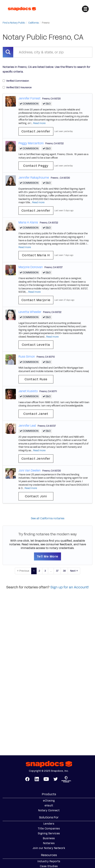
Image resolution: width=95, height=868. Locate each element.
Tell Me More (47, 556)
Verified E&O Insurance (17, 87)
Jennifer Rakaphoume (34, 178)
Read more (39, 123)
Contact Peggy (36, 166)
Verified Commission (16, 81)
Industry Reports (49, 861)
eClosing (49, 801)
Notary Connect (49, 810)
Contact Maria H (36, 255)
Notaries (49, 843)
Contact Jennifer (36, 131)
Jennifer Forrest (29, 98)
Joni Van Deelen (30, 470)
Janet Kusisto (28, 391)
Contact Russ (36, 379)
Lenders (49, 824)
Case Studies (49, 866)
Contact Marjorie (36, 300)
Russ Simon (27, 357)
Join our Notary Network (49, 848)
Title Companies (49, 829)
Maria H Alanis (28, 222)
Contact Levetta (36, 345)
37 (57, 571)
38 (64, 571)
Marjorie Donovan (31, 267)
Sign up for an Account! (70, 587)
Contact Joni (36, 496)
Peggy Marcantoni (31, 143)
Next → (74, 571)
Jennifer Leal (27, 426)
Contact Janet (36, 414)
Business (49, 838)
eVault (49, 806)
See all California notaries (48, 518)
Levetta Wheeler (30, 312)
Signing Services (49, 833)
